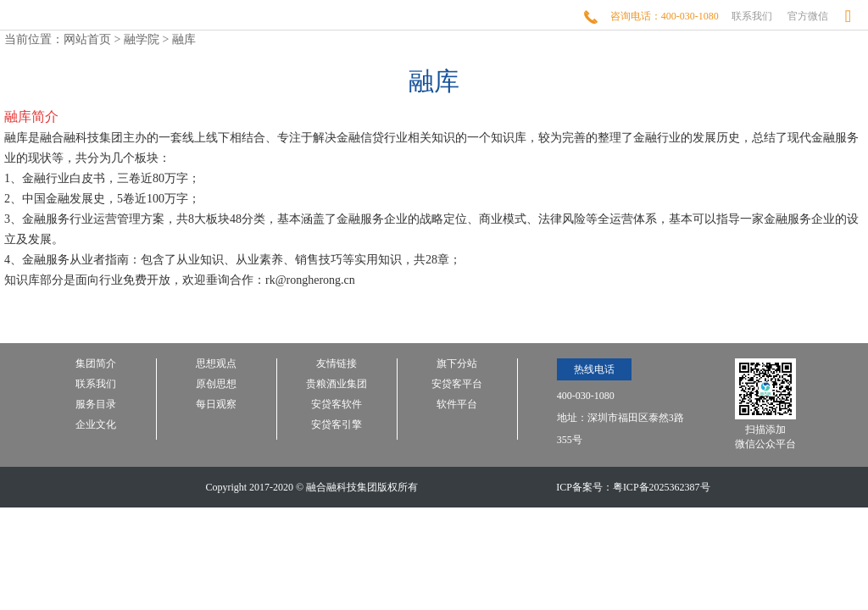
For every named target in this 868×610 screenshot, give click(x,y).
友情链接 (337, 364)
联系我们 (752, 16)
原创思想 (216, 384)
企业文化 (96, 425)
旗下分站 (457, 364)
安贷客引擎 (337, 425)
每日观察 (216, 405)
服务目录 (96, 405)
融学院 (142, 39)
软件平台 (457, 405)
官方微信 (808, 16)
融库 (184, 39)
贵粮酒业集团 (337, 384)
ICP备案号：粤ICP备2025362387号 (633, 487)
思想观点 (216, 364)
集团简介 (96, 364)
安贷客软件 (337, 405)
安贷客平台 (457, 384)
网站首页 (87, 39)
